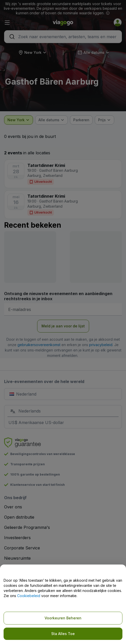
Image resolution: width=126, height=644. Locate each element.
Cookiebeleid (29, 596)
